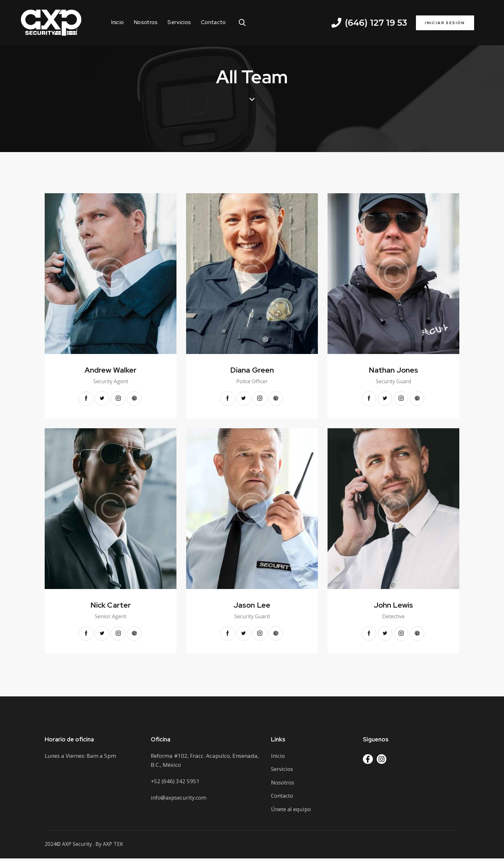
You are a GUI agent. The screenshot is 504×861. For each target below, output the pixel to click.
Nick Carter (111, 606)
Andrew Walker (110, 370)
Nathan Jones (393, 370)
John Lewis (394, 606)
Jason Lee (252, 606)
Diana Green (252, 370)
